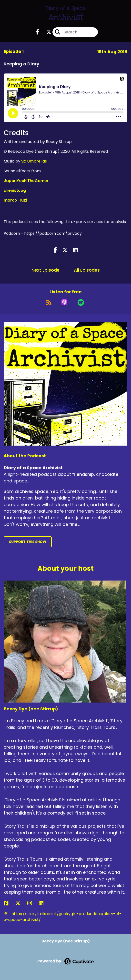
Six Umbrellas (34, 161)
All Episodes (87, 270)
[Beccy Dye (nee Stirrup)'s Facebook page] (9, 903)
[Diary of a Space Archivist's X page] (46, 32)
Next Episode (45, 270)
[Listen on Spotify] (81, 302)
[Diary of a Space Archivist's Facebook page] (38, 32)
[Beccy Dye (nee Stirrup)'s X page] (21, 903)
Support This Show (28, 542)
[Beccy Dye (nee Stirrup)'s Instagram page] (33, 903)
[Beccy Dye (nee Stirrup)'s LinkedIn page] (44, 903)
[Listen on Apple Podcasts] (64, 302)
